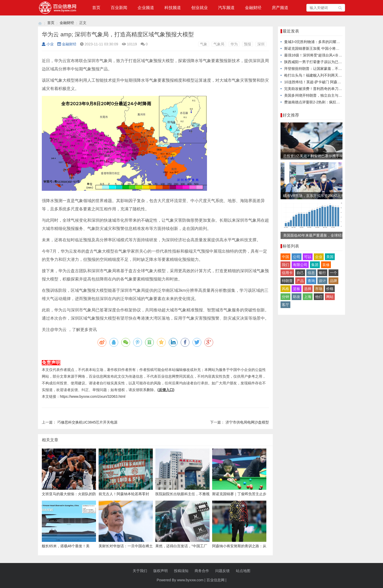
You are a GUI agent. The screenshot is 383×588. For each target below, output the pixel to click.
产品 (300, 281)
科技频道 (173, 8)
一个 (333, 273)
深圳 (261, 44)
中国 (285, 257)
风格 (285, 289)
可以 (308, 257)
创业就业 (200, 8)
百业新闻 (119, 8)
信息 (311, 273)
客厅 (285, 305)
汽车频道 (226, 8)
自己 (300, 273)
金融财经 (253, 8)
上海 (308, 297)
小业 (48, 44)
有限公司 (300, 265)
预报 (248, 44)
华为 (234, 44)
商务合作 (202, 571)
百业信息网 (216, 580)
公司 (297, 257)
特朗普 (287, 281)
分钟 (285, 297)
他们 (319, 297)
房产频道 (280, 8)
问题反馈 (222, 571)
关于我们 (140, 571)
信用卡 (287, 273)
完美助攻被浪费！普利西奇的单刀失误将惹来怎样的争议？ (331, 89)
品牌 (333, 281)
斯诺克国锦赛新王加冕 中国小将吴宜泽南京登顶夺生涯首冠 (332, 48)
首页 (96, 8)
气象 (204, 44)
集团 (315, 265)
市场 (319, 289)
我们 (285, 265)
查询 (311, 281)
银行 (322, 273)
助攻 (297, 297)
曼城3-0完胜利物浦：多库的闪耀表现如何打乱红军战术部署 (332, 42)
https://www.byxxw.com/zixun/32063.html (93, 396)
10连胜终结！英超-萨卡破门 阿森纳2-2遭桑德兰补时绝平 (330, 82)
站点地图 (243, 571)
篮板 (297, 289)
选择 (308, 289)
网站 (330, 297)
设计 (322, 281)
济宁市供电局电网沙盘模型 (247, 422)
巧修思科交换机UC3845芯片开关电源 (87, 422)
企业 (319, 257)
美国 (330, 257)
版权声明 (161, 571)
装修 (326, 265)
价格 (330, 289)
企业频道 (146, 8)
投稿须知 (181, 571)
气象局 (219, 44)
